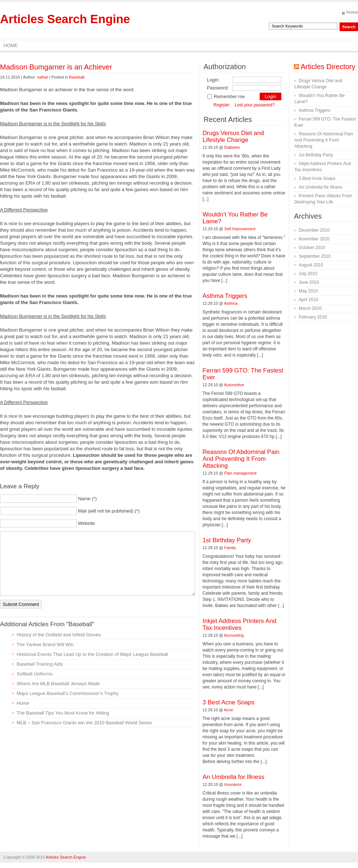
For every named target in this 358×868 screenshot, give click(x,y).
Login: (213, 80)
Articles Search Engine (65, 19)
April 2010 (308, 300)
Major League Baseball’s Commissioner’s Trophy (68, 693)
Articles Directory (328, 67)
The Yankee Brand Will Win (45, 644)
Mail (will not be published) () (109, 511)
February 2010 (313, 317)
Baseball (77, 77)
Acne (229, 710)
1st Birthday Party (227, 540)
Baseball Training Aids (40, 664)
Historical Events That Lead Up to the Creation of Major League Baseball (92, 654)
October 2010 (312, 248)
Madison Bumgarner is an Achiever (56, 67)
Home (352, 12)
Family (230, 548)
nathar (42, 77)
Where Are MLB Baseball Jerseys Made (58, 684)
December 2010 (314, 230)
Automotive (234, 385)
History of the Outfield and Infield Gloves (59, 635)
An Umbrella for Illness (233, 777)
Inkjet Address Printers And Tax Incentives (239, 624)
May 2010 (308, 291)
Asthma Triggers (225, 296)
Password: (218, 88)
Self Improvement (240, 229)
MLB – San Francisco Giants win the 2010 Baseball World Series (84, 723)
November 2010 (314, 239)
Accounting (234, 635)
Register (221, 105)
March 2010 (310, 308)
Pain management (240, 473)
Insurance (233, 784)
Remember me (226, 96)
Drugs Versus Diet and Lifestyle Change (233, 136)
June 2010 (309, 282)
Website (87, 523)
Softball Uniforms (35, 674)
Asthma (231, 303)
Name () (88, 499)
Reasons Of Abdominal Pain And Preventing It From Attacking (241, 459)
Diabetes (232, 147)
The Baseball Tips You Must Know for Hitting (63, 713)
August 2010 (311, 265)
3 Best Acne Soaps (229, 702)
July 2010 (308, 274)
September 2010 (315, 256)
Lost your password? (255, 105)
